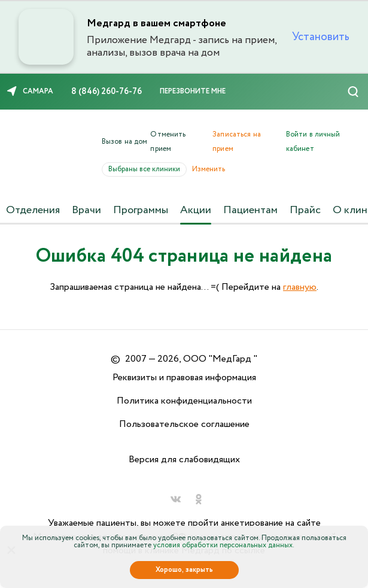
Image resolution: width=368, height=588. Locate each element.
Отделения (33, 210)
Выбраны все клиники (147, 169)
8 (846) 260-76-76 (107, 92)
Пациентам (250, 210)
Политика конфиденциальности (184, 401)
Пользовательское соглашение (184, 424)
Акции (196, 210)
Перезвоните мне (193, 91)
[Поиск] (353, 92)
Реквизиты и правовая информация (184, 378)
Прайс (305, 210)
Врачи (86, 210)
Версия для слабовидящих (184, 460)
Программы (141, 210)
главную (300, 287)
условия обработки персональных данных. (224, 545)
